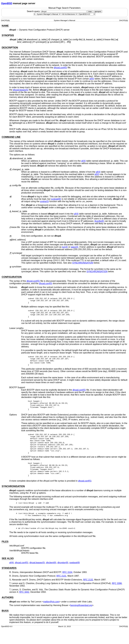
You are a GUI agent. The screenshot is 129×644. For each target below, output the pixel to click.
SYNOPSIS (8, 35)
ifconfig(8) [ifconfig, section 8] (99, 221)
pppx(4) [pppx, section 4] (75, 247)
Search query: (57, 11)
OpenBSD (7, 3)
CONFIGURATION (12, 277)
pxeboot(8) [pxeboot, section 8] (75, 578)
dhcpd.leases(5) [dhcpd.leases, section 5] (21, 90)
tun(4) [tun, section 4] (65, 247)
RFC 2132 (88, 595)
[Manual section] (47, 14)
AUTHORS (8, 613)
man (90, 11)
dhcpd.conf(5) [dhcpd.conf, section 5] (60, 68)
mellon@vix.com (51, 617)
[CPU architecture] (69, 14)
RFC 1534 (67, 588)
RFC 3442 (24, 607)
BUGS (5, 626)
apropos (98, 11)
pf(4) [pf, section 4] (92, 79)
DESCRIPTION (10, 48)
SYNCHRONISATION (83, 263)
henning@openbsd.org (81, 621)
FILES (5, 557)
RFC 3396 (117, 599)
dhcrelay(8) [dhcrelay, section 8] (63, 578)
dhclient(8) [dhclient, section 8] (51, 578)
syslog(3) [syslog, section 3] (45, 201)
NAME (5, 26)
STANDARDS (9, 584)
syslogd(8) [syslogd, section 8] (56, 199)
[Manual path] (87, 14)
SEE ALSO (8, 574)
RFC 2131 (61, 591)
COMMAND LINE (11, 137)
